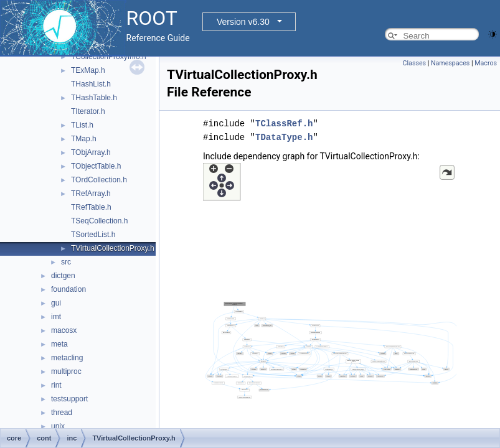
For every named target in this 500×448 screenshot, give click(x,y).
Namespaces (450, 63)
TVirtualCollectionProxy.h (113, 248)
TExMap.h (88, 70)
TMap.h (84, 139)
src (66, 262)
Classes (414, 63)
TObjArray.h (91, 152)
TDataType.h (284, 137)
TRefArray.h (91, 194)
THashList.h (91, 84)
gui (56, 303)
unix (58, 426)
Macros (486, 63)
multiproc (66, 371)
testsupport (69, 399)
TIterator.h (88, 111)
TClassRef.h (284, 124)
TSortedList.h (93, 235)
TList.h (82, 125)
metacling (67, 358)
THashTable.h (94, 98)
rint (56, 385)
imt (56, 317)
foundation (68, 289)
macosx (64, 330)
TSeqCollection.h (99, 221)
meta (59, 344)
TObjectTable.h (96, 166)
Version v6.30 (243, 22)
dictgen (63, 276)
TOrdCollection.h (99, 180)
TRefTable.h (91, 207)
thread (62, 413)
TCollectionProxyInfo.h (109, 57)
